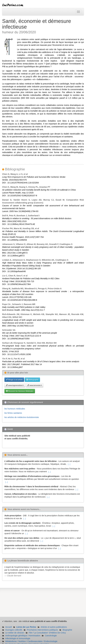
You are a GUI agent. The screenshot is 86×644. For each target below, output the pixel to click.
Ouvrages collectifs (14, 630)
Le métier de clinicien (15, 633)
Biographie (67, 630)
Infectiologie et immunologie (18, 638)
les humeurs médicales (15, 409)
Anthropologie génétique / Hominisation (23, 636)
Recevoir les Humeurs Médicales (20, 391)
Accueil (9, 627)
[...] (69, 464)
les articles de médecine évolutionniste (22, 417)
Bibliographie (32, 380)
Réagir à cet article (14, 380)
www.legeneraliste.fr (15, 385)
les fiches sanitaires (13, 413)
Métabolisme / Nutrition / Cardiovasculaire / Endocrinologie (31, 641)
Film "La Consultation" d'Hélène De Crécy (47, 633)
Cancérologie (51, 636)
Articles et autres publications (54, 627)
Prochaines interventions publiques (42, 630)
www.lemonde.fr (35, 385)
